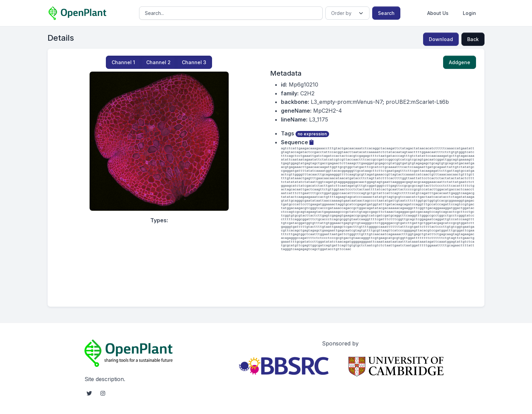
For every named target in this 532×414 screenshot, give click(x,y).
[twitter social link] (89, 393)
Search (386, 13)
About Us (438, 13)
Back (473, 39)
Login (469, 13)
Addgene (460, 62)
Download (441, 39)
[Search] (231, 13)
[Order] (347, 13)
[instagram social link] (103, 393)
